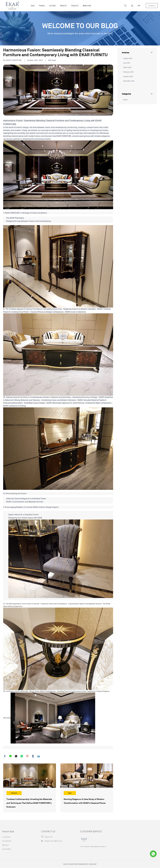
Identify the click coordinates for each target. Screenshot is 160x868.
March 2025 (127, 67)
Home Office (7, 849)
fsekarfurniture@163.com (53, 841)
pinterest (27, 756)
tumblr (33, 756)
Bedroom (5, 845)
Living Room (6, 837)
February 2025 (128, 72)
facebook (5, 756)
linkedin (39, 756)
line (10, 756)
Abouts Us (63, 6)
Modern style (87, 6)
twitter (16, 756)
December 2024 (129, 81)
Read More (29, 788)
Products (42, 6)
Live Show (52, 6)
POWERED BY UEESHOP (87, 864)
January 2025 (128, 76)
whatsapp (22, 756)
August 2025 (128, 58)
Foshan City (49, 837)
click (80, 28)
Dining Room (7, 841)
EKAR (125, 100)
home (33, 6)
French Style (8, 832)
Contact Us (75, 6)
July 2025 (127, 63)
